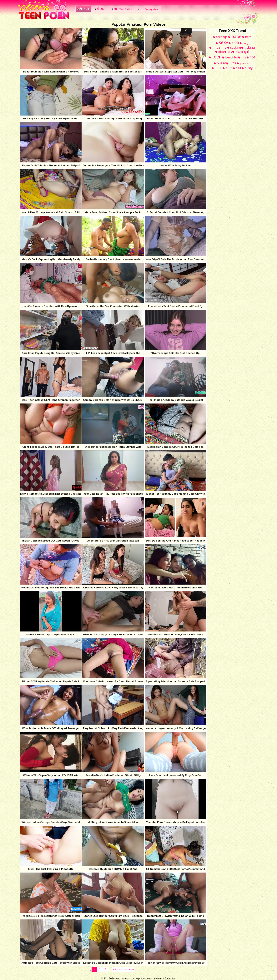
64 (120, 970)
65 (126, 970)
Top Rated (123, 9)
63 (114, 970)
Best (84, 9)
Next (132, 970)
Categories (149, 9)
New (102, 9)
